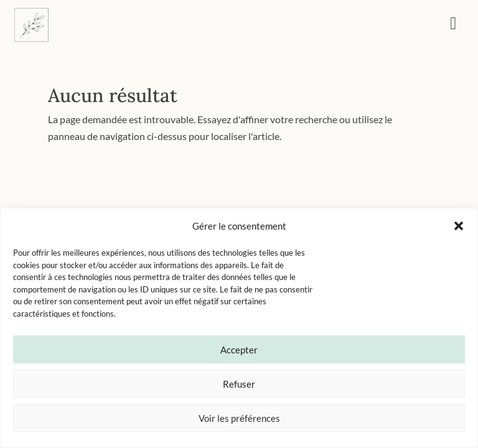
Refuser (239, 384)
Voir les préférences (239, 418)
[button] (459, 226)
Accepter (239, 350)
